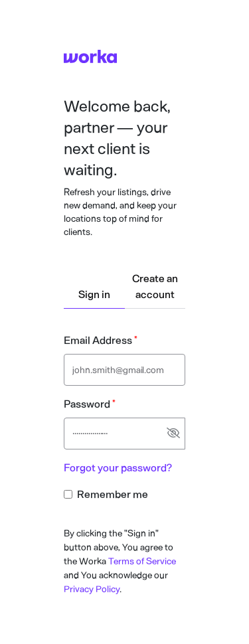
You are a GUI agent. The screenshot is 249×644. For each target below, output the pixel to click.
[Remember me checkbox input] (68, 494)
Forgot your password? (118, 468)
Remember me (113, 494)
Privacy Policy (92, 589)
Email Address (98, 340)
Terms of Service (142, 561)
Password (87, 404)
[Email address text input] (124, 370)
